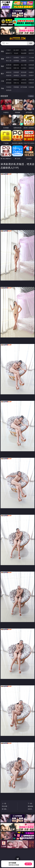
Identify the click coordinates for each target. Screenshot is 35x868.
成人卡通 (24, 65)
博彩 (2, 51)
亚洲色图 (16, 72)
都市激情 (9, 80)
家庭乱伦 (16, 80)
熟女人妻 (9, 61)
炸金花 (16, 53)
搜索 (31, 43)
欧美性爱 (31, 65)
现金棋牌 (24, 53)
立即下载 (28, 864)
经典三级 (16, 68)
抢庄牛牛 (31, 53)
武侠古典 (31, 80)
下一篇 (30, 806)
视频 (2, 59)
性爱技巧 (31, 83)
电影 (2, 66)
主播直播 (24, 61)
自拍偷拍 (16, 57)
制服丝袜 (9, 68)
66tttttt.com (18, 39)
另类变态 (31, 68)
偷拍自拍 (16, 65)
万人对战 (24, 50)
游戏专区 (31, 50)
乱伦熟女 (24, 68)
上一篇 (5, 806)
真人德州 (16, 50)
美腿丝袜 (9, 75)
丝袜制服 (16, 61)
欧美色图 (24, 72)
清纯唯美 (16, 75)
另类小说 (16, 83)
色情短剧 (9, 90)
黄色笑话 (24, 83)
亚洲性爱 (9, 65)
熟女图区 (24, 75)
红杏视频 (31, 87)
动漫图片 (31, 72)
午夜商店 (9, 87)
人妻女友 (24, 80)
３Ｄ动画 (31, 57)
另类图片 (31, 75)
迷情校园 (9, 83)
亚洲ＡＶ (9, 57)
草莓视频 (16, 87)
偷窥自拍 (9, 72)
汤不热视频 (24, 87)
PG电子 (9, 50)
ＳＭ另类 (31, 61)
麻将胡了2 (9, 53)
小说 (2, 81)
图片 (2, 74)
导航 (2, 88)
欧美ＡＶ (24, 57)
